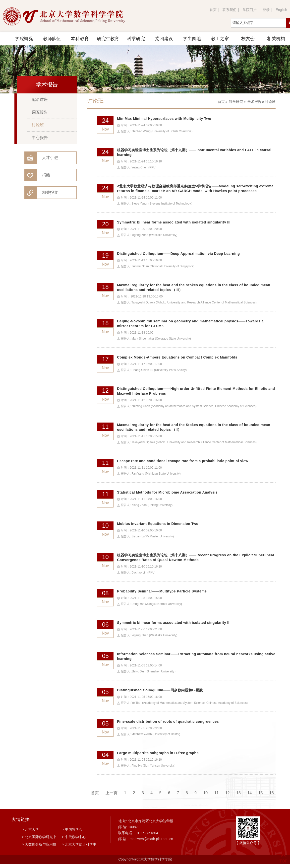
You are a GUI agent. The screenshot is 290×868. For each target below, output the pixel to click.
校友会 (248, 39)
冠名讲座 (40, 100)
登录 (266, 10)
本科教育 (80, 39)
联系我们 (230, 10)
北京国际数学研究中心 (39, 837)
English (281, 10)
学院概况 (24, 39)
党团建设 (164, 39)
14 (249, 793)
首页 (213, 10)
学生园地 (192, 39)
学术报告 (254, 102)
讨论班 (38, 125)
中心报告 (40, 138)
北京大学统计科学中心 (79, 845)
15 (261, 793)
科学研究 (136, 39)
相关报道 (50, 192)
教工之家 (220, 39)
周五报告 (40, 112)
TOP (283, 858)
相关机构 (276, 39)
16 (272, 793)
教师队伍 (52, 39)
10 (205, 793)
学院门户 (250, 10)
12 (228, 793)
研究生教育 (108, 39)
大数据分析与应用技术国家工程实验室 (39, 845)
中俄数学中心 (74, 837)
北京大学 (30, 829)
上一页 (112, 793)
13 (238, 793)
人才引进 (50, 158)
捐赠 (46, 175)
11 (217, 793)
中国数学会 (72, 829)
